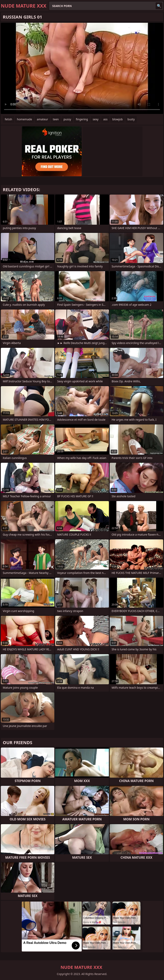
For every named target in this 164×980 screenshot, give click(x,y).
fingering (82, 119)
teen (56, 119)
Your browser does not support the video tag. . (82, 68)
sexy (96, 119)
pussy (67, 119)
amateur (42, 119)
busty (131, 119)
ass (105, 119)
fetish (8, 119)
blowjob (117, 119)
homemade (25, 119)
